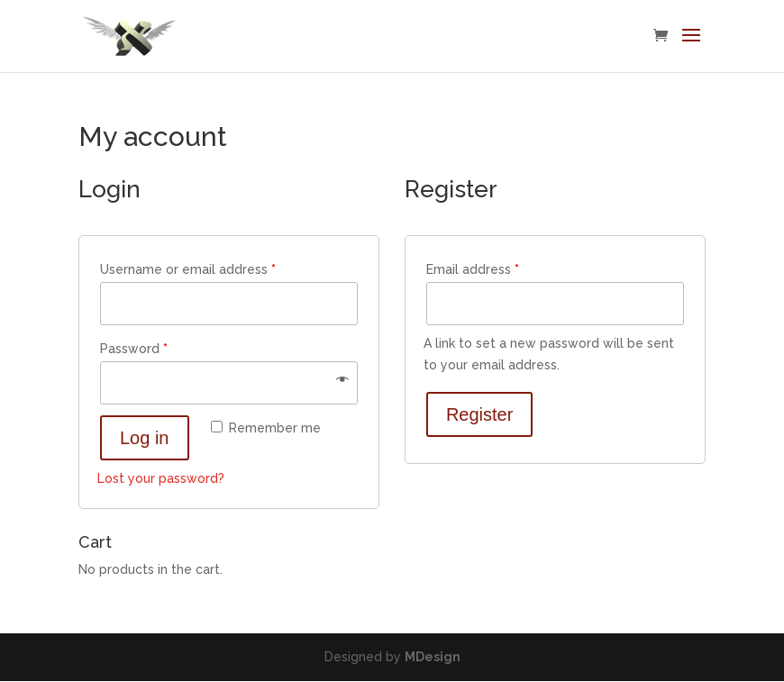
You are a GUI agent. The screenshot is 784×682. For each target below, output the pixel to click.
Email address (473, 269)
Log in (145, 438)
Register (479, 414)
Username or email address (188, 269)
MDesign (433, 657)
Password (134, 349)
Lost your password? (161, 478)
